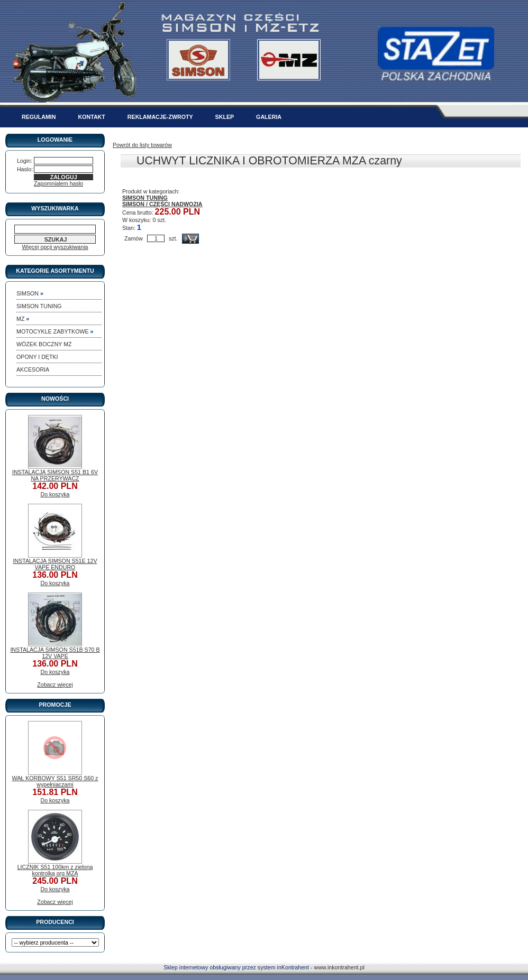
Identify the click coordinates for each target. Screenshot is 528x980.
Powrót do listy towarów (142, 145)
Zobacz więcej (55, 685)
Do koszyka (55, 494)
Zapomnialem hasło (58, 183)
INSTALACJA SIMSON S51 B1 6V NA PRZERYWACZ (55, 475)
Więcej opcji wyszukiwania (55, 247)
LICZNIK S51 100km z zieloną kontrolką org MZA (55, 870)
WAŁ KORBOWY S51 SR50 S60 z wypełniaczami (55, 781)
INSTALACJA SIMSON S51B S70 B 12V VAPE (55, 653)
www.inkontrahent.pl (339, 967)
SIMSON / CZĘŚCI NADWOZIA (162, 204)
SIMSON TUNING (145, 198)
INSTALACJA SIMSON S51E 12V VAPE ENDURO (55, 564)
